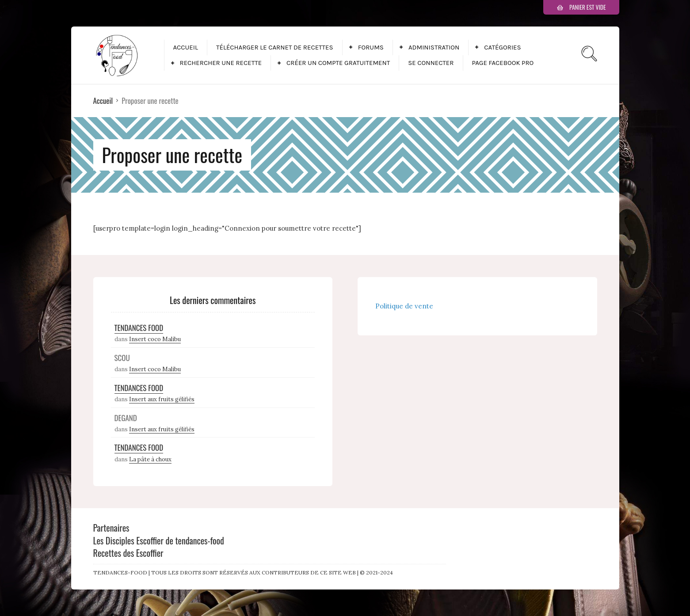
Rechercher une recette (221, 63)
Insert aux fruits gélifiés (162, 399)
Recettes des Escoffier (128, 553)
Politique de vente (404, 306)
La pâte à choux (150, 459)
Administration (434, 47)
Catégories (502, 47)
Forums (371, 47)
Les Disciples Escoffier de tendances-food (159, 540)
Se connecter (431, 63)
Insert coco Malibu (155, 339)
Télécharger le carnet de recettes (275, 47)
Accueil (186, 47)
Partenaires (111, 528)
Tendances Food (139, 328)
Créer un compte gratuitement (338, 63)
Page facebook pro (503, 63)
